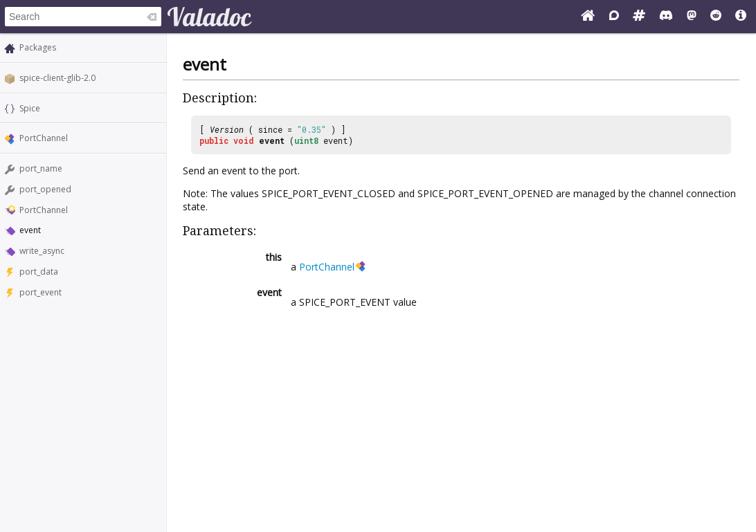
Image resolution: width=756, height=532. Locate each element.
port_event (40, 292)
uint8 (306, 140)
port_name (41, 168)
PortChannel (44, 138)
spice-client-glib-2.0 (57, 78)
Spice (30, 108)
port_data (39, 272)
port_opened (45, 189)
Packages (38, 47)
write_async (42, 251)
